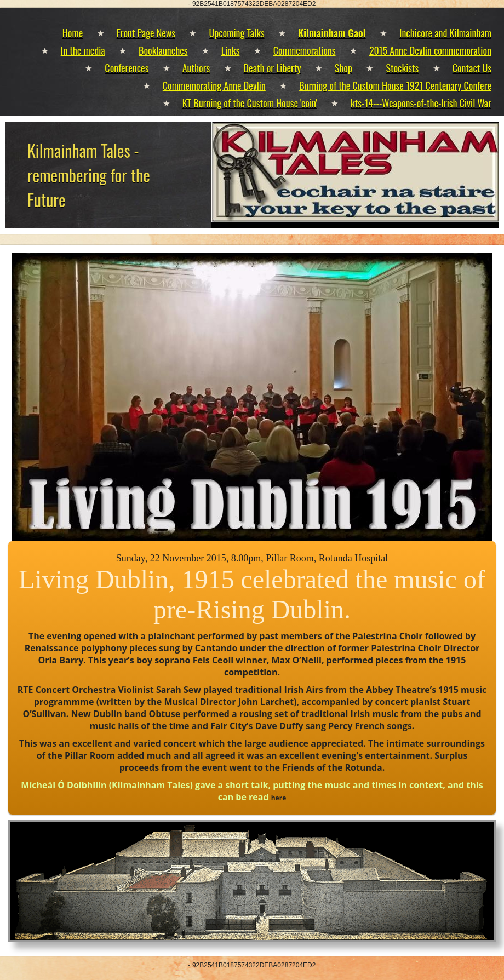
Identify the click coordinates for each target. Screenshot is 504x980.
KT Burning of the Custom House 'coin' (250, 103)
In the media (83, 50)
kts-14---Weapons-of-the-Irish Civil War (421, 103)
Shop (343, 68)
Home (73, 33)
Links (231, 50)
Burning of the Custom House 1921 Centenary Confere (395, 85)
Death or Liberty (273, 68)
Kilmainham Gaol (332, 33)
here (279, 798)
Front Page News (146, 33)
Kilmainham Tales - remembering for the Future (89, 175)
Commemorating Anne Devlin (214, 85)
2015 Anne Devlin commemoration (430, 50)
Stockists (402, 68)
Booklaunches (163, 50)
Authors (196, 68)
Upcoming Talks (236, 33)
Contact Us (472, 68)
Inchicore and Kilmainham (445, 33)
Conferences (127, 68)
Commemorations (305, 50)
